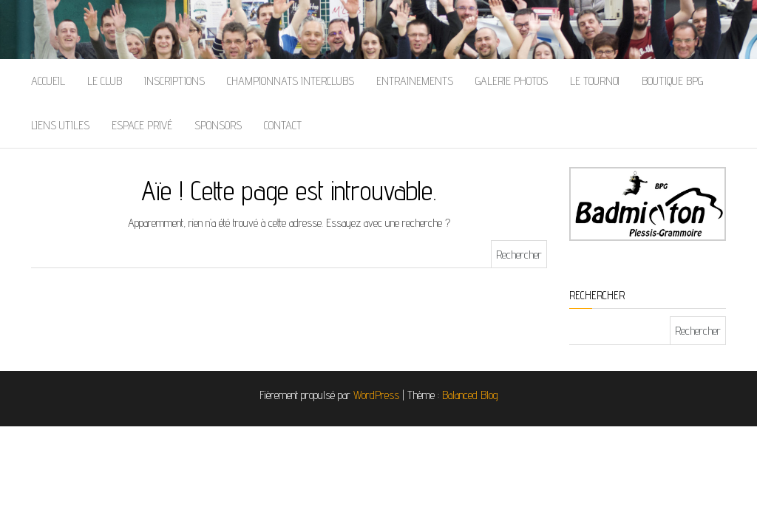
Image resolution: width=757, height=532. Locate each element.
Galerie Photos (512, 81)
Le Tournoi (595, 81)
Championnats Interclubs (291, 81)
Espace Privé (142, 125)
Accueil (48, 81)
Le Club (105, 81)
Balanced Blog (470, 395)
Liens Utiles (60, 125)
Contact (283, 125)
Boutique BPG (672, 81)
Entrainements (415, 81)
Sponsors (218, 125)
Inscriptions (174, 81)
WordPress (376, 395)
